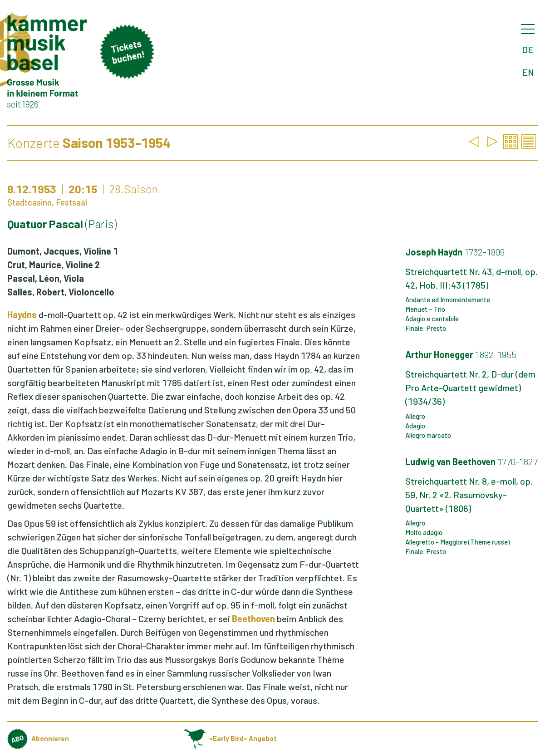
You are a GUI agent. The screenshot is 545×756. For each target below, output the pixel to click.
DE (528, 49)
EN (528, 72)
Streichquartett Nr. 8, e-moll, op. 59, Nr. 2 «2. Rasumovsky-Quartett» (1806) (469, 495)
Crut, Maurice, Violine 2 (54, 265)
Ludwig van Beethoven (471, 461)
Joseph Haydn (455, 252)
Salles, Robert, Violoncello (61, 292)
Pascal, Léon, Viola (46, 278)
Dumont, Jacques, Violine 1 (63, 251)
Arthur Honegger (461, 354)
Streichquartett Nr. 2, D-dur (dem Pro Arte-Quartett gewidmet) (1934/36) (470, 388)
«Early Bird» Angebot (231, 738)
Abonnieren (38, 738)
